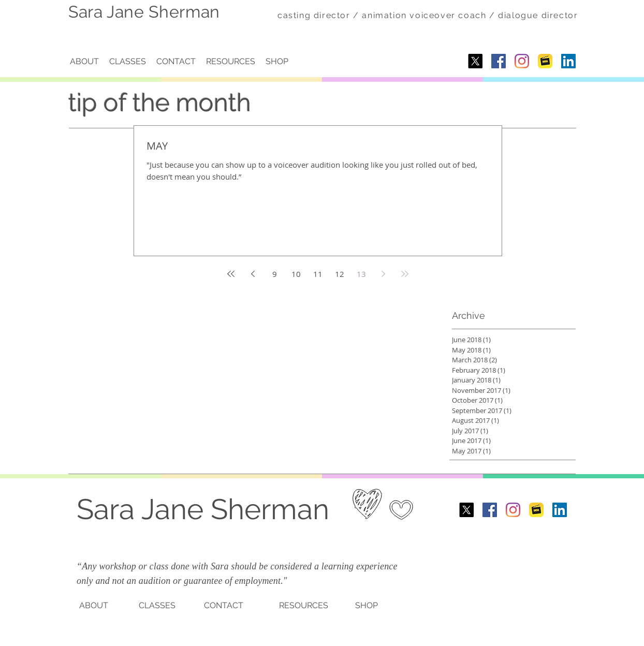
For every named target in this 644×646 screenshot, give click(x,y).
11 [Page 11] (318, 274)
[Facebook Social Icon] (499, 61)
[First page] (231, 274)
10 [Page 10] (296, 274)
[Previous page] (253, 274)
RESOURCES (304, 605)
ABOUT (94, 605)
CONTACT (224, 605)
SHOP (367, 605)
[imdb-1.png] (545, 61)
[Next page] (383, 274)
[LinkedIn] (568, 61)
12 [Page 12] (340, 274)
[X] (475, 61)
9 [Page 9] (275, 274)
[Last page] (405, 274)
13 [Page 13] (361, 274)
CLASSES (157, 605)
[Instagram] (522, 61)
